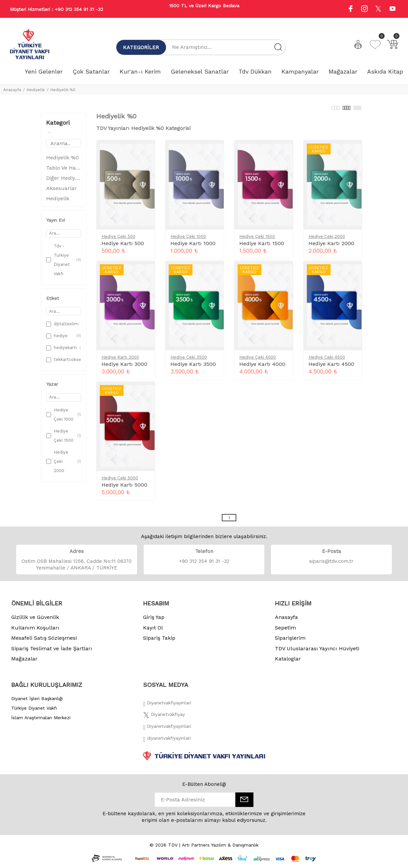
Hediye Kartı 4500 (331, 368)
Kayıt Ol (153, 631)
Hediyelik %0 (63, 90)
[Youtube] (393, 9)
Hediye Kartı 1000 (193, 247)
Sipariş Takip (159, 642)
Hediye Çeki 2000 (327, 240)
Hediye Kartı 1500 (262, 247)
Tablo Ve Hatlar (64, 171)
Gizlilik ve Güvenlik (35, 621)
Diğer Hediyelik (64, 182)
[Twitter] (164, 720)
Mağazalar (24, 662)
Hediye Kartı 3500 (193, 368)
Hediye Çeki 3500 (189, 361)
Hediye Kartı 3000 (120, 361)
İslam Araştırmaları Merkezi (41, 721)
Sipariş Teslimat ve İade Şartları (52, 652)
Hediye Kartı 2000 (331, 247)
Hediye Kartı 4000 (262, 368)
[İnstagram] (167, 732)
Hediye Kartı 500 (123, 247)
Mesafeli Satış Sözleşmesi (44, 642)
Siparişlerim (290, 642)
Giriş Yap (154, 621)
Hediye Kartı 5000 (124, 488)
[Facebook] (167, 708)
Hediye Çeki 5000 (120, 482)
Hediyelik (36, 90)
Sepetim (285, 631)
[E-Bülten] (244, 803)
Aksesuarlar (61, 192)
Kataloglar (288, 662)
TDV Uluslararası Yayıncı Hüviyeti (317, 652)
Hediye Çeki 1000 (188, 240)
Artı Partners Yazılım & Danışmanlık (220, 849)
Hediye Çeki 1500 (257, 240)
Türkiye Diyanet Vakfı (34, 712)
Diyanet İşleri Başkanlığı (37, 702)
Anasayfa (12, 90)
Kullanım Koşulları (35, 631)
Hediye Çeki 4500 (327, 361)
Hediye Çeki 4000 (258, 361)
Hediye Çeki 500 (118, 240)
